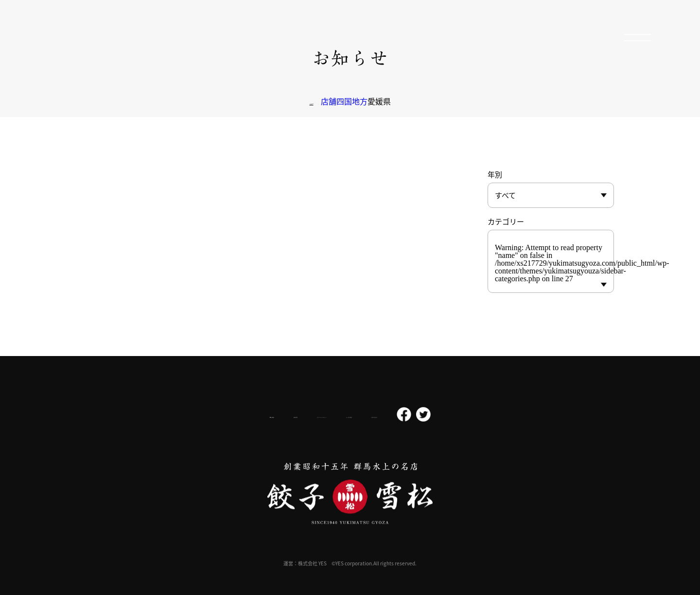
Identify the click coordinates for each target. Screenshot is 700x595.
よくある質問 (388, 415)
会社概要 (196, 415)
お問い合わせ (448, 415)
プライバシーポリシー (314, 414)
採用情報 (247, 414)
